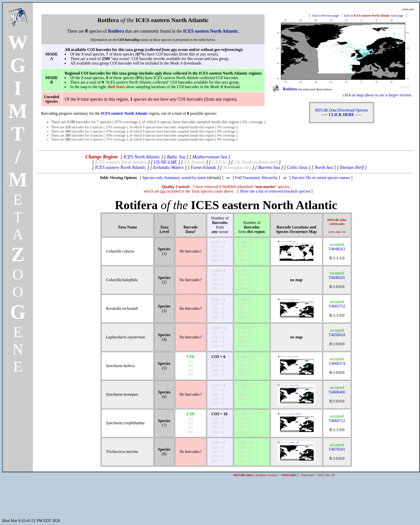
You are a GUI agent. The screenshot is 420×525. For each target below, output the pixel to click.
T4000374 (337, 361)
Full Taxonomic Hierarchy (256, 178)
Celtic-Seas (297, 167)
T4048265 (337, 275)
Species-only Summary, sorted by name (174, 178)
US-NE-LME (165, 162)
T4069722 (337, 418)
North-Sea (324, 167)
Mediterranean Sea (210, 157)
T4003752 (337, 304)
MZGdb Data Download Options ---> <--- (342, 112)
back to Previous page (326, 16)
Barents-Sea (269, 167)
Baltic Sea (176, 157)
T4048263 (337, 247)
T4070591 (337, 447)
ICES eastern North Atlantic (120, 167)
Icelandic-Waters (168, 167)
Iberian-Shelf (352, 167)
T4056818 (337, 333)
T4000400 (337, 390)
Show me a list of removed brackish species (275, 191)
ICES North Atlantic (142, 157)
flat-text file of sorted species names (321, 178)
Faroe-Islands (203, 167)
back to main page (374, 16)
